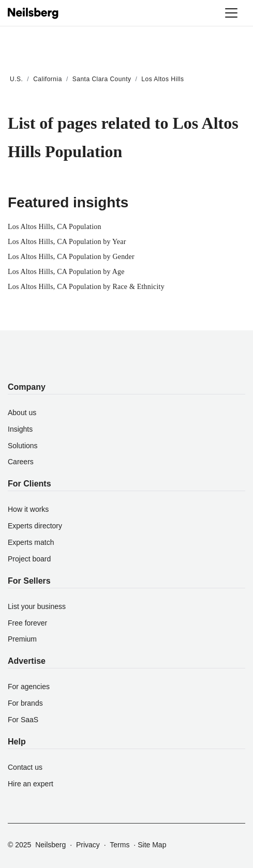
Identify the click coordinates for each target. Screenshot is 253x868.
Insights (20, 429)
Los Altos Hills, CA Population (55, 227)
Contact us (25, 767)
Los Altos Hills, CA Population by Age (66, 272)
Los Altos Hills (162, 79)
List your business (37, 606)
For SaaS (23, 720)
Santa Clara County (102, 79)
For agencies (29, 687)
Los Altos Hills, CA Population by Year (67, 242)
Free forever (27, 623)
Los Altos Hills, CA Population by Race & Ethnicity (86, 287)
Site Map (152, 845)
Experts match (31, 542)
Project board (29, 559)
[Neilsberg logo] (34, 12)
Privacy (88, 845)
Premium (22, 639)
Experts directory (35, 526)
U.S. (16, 79)
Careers (21, 462)
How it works (28, 509)
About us (22, 413)
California (48, 79)
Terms (120, 845)
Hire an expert (31, 784)
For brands (25, 703)
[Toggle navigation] (231, 13)
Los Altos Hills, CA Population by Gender (71, 257)
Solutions (23, 446)
